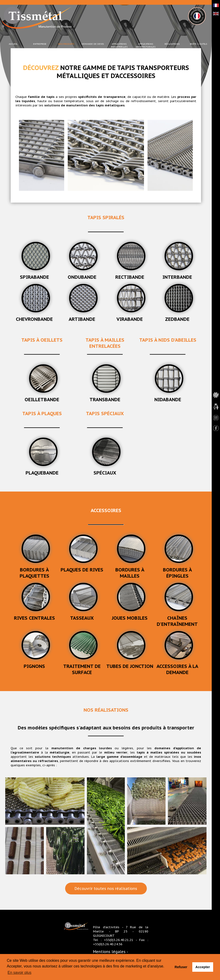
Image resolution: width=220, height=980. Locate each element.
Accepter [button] (203, 967)
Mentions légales (109, 952)
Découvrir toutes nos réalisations (106, 889)
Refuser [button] (181, 967)
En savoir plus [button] (20, 973)
